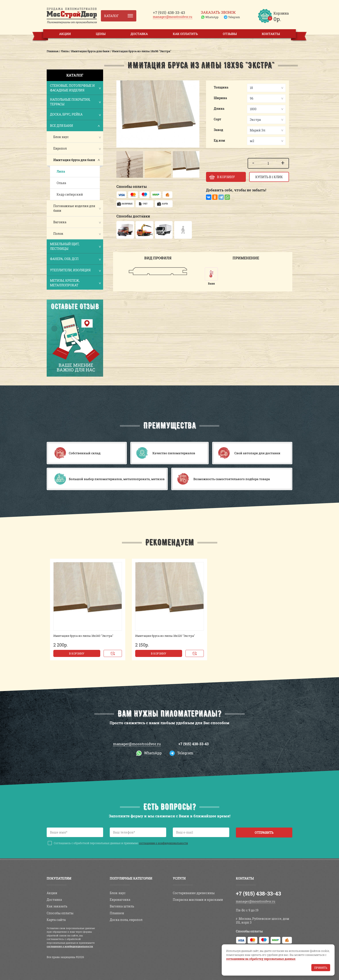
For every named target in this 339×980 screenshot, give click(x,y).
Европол (60, 148)
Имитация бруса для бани (74, 160)
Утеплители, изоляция (75, 271)
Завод (218, 130)
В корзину (77, 653)
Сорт (218, 119)
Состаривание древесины (194, 893)
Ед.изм (219, 140)
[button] (122, 164)
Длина (219, 109)
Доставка (139, 34)
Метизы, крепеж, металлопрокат (75, 283)
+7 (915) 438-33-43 (194, 744)
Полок (58, 234)
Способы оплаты (60, 913)
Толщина (221, 87)
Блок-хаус (118, 893)
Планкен (117, 913)
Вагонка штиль (122, 906)
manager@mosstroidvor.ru (173, 17)
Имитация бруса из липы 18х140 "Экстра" (83, 636)
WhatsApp (212, 17)
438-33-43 (169, 13)
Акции (65, 34)
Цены (101, 34)
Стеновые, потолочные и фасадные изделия (75, 88)
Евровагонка (120, 900)
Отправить (264, 833)
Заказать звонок (218, 12)
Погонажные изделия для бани (74, 208)
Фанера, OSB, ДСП (75, 259)
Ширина (220, 98)
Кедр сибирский (70, 194)
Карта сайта (56, 920)
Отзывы (230, 34)
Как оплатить (185, 34)
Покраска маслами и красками (198, 900)
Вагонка (60, 222)
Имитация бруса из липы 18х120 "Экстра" (165, 636)
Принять (321, 968)
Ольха (61, 183)
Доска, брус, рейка (75, 115)
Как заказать (57, 906)
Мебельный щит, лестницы (75, 246)
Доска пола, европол (126, 920)
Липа (61, 171)
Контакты (271, 34)
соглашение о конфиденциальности (163, 843)
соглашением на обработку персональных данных (261, 959)
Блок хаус (61, 137)
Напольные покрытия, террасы (75, 102)
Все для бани (75, 126)
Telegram (234, 17)
